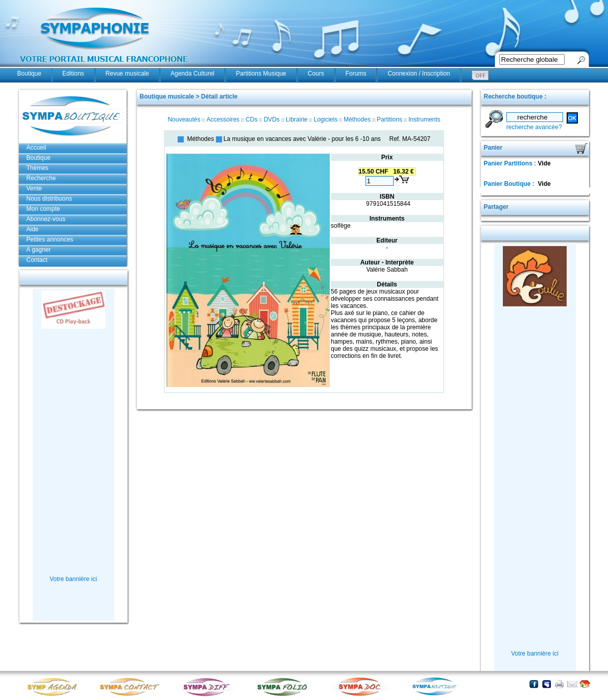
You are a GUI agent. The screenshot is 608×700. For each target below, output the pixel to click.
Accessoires (223, 119)
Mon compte (43, 209)
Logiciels (325, 119)
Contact (37, 260)
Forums (356, 74)
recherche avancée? (534, 127)
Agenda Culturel (192, 74)
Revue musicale (127, 74)
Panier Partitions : (511, 163)
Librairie (297, 119)
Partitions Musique (261, 74)
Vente (34, 188)
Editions (73, 74)
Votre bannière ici (73, 579)
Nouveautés (184, 119)
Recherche (41, 178)
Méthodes (357, 119)
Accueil (37, 148)
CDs (251, 119)
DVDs (271, 119)
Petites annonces (50, 239)
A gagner (39, 250)
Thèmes (38, 168)
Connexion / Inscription (419, 74)
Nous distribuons (49, 199)
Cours (316, 74)
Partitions (390, 119)
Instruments (424, 119)
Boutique (29, 74)
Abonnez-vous (46, 219)
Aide (33, 229)
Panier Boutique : (510, 184)
